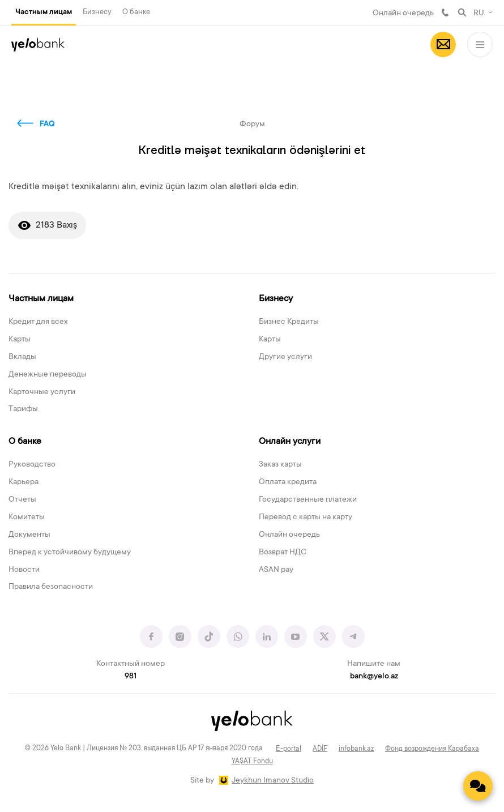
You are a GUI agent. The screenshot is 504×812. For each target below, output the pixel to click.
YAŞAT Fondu (252, 762)
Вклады (22, 357)
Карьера (24, 482)
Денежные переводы (48, 375)
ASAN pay (276, 570)
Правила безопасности (51, 587)
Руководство (32, 465)
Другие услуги (285, 357)
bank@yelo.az (374, 677)
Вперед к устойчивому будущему (70, 553)
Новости (24, 570)
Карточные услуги (42, 392)
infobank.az (356, 749)
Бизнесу (97, 12)
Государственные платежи (308, 500)
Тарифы (23, 409)
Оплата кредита (288, 482)
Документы (29, 535)
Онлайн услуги (290, 442)
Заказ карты (280, 465)
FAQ (47, 125)
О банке (136, 12)
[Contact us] (478, 786)
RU (479, 14)
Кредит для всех (38, 322)
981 (445, 12)
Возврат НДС (283, 553)
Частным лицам (44, 12)
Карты (20, 340)
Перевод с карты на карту (306, 518)
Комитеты (27, 518)
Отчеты (22, 500)
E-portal (289, 749)
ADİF (320, 749)
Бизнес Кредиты (289, 322)
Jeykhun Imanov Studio (273, 781)
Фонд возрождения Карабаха (432, 749)
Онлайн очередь (403, 14)
